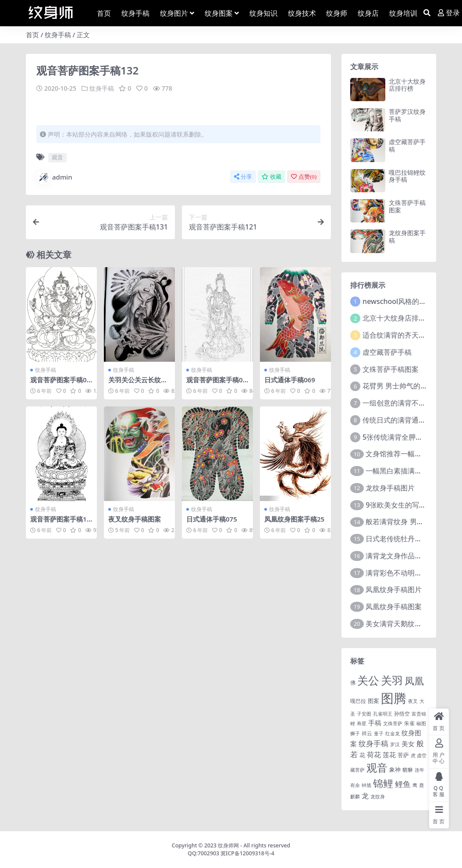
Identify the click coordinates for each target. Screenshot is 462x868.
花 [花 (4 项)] (362, 755)
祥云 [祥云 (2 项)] (367, 733)
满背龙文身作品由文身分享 (408, 556)
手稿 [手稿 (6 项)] (375, 723)
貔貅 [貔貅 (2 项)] (408, 769)
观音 (57, 157)
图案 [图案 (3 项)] (373, 701)
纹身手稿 (58, 35)
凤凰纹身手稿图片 (394, 589)
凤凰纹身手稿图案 (394, 607)
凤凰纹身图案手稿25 (294, 519)
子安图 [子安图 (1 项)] (364, 714)
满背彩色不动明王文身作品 (408, 573)
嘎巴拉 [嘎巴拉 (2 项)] (358, 701)
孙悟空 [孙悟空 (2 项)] (402, 713)
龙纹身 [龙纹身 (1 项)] (378, 797)
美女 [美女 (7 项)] (408, 744)
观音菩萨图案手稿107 (60, 522)
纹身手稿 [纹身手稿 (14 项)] (373, 743)
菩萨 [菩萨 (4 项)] (403, 755)
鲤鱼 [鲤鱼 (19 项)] (403, 784)
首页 (32, 35)
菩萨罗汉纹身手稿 (407, 115)
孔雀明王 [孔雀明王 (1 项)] (383, 714)
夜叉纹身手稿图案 (135, 519)
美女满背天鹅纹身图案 (401, 624)
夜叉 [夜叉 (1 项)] (413, 701)
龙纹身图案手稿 (407, 236)
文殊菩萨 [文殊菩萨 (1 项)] (393, 723)
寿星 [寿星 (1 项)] (362, 723)
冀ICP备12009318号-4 (247, 853)
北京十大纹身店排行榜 (407, 85)
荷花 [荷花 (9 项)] (374, 755)
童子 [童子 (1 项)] (379, 734)
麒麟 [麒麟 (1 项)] (355, 797)
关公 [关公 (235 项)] (368, 680)
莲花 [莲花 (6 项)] (389, 755)
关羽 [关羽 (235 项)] (392, 680)
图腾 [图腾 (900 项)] (394, 698)
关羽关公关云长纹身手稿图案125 (138, 383)
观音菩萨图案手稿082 (216, 383)
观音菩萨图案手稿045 (60, 383)
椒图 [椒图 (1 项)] (421, 723)
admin (54, 177)
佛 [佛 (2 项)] (353, 682)
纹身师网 (228, 845)
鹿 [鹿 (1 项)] (421, 785)
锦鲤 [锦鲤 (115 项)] (383, 783)
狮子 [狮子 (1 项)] (355, 734)
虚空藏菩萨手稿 (407, 145)
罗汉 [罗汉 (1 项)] (395, 745)
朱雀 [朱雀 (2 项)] (409, 723)
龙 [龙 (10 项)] (365, 796)
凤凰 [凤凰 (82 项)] (414, 681)
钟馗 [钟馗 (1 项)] (366, 785)
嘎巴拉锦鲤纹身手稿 (407, 176)
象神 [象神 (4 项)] (395, 769)
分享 (243, 176)
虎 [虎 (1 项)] (413, 755)
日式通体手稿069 (290, 379)
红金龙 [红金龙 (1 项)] (393, 734)
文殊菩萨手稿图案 (407, 206)
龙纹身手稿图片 (390, 488)
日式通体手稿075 (212, 519)
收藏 (272, 176)
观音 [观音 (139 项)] (377, 768)
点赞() (304, 176)
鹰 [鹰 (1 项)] (415, 785)
